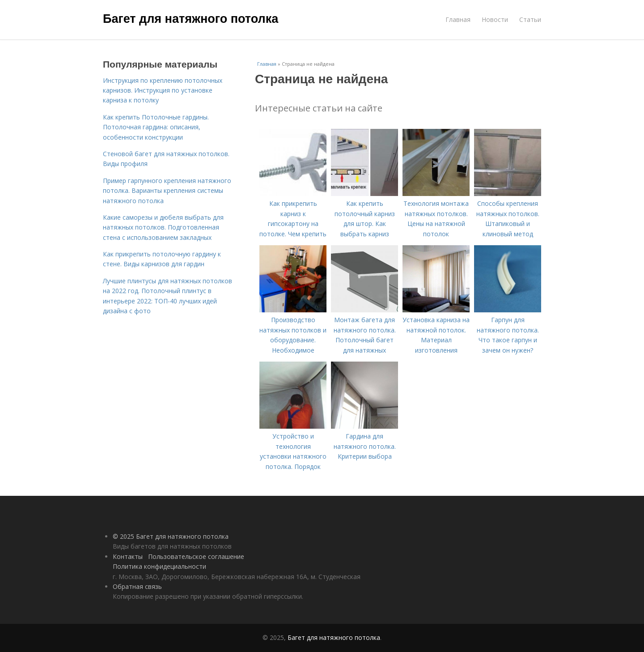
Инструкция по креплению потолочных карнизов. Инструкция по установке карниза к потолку (163, 90)
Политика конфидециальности (159, 566)
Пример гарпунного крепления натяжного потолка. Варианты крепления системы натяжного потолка (167, 191)
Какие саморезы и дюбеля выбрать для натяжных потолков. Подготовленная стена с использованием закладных (163, 227)
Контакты (128, 556)
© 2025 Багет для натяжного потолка (171, 536)
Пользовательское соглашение (196, 556)
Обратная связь (137, 586)
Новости (495, 19)
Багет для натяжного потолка (191, 19)
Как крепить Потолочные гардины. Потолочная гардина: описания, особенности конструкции (156, 127)
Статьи (530, 19)
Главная (458, 19)
